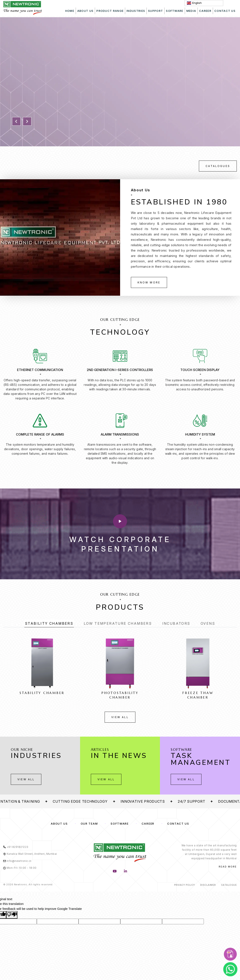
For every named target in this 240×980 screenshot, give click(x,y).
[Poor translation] (12, 915)
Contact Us (178, 824)
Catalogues (218, 166)
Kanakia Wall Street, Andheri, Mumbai (30, 854)
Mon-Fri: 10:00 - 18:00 (20, 868)
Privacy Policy (185, 885)
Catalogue (229, 885)
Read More (228, 867)
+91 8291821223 (16, 847)
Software (120, 824)
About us (59, 824)
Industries (136, 11)
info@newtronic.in (17, 861)
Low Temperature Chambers (118, 623)
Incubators (176, 623)
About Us (85, 11)
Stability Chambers (49, 623)
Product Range (110, 11)
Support (156, 11)
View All (120, 717)
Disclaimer (208, 885)
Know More (149, 282)
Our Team (89, 824)
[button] (16, 121)
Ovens (208, 623)
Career (205, 11)
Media (191, 11)
